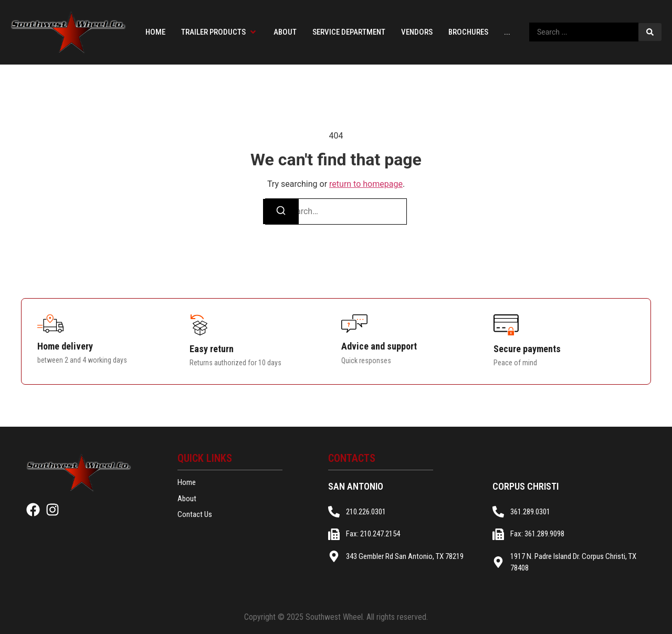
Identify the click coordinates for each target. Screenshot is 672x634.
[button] (219, 32)
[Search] (281, 212)
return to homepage (366, 184)
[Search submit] (650, 32)
